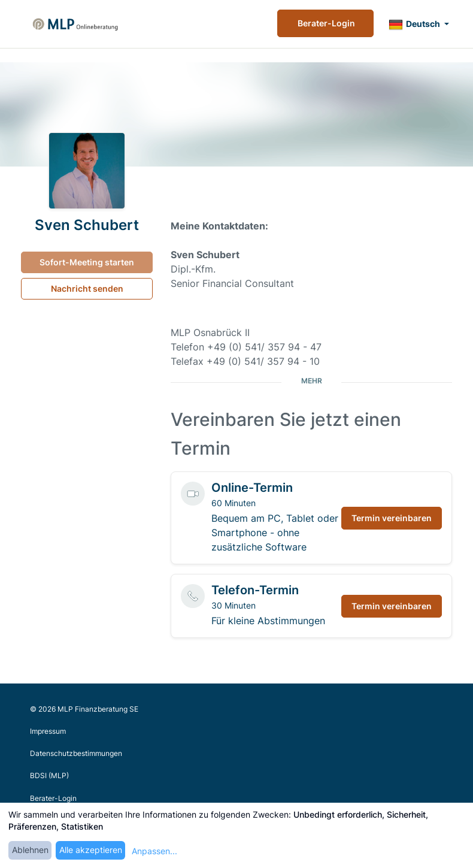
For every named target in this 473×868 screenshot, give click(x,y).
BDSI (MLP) (49, 775)
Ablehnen (30, 850)
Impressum (48, 731)
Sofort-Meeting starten (87, 262)
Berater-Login (325, 23)
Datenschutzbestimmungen (76, 753)
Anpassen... (154, 851)
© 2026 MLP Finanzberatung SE (84, 709)
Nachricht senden (87, 288)
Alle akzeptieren (91, 850)
